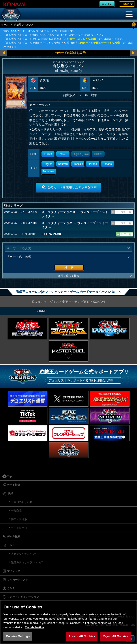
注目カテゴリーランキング (27, 562)
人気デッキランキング (24, 554)
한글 (63, 154)
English (48, 164)
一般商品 (16, 511)
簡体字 (98, 154)
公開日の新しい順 (22, 502)
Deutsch (63, 164)
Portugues (49, 171)
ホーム (5, 25)
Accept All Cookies (82, 636)
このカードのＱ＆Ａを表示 (80, 39)
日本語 (48, 154)
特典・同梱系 (19, 519)
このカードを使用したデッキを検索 (99, 43)
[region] (68, 622)
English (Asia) (81, 154)
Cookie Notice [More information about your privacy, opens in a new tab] (35, 627)
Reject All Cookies (115, 636)
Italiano (93, 164)
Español (108, 164)
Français (78, 164)
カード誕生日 (19, 528)
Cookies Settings (18, 636)
